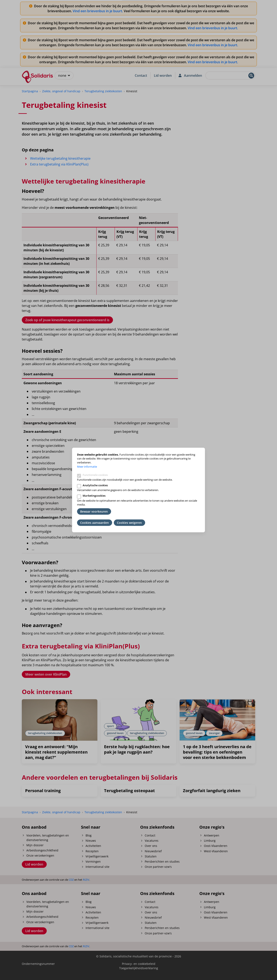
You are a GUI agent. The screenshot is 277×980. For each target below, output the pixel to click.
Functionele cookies (95, 475)
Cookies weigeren (129, 523)
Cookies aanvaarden (94, 523)
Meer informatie (87, 467)
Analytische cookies (95, 485)
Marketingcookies (94, 496)
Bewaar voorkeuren (94, 511)
